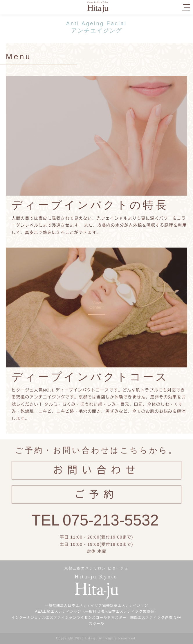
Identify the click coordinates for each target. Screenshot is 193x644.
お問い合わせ (96, 475)
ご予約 (97, 499)
